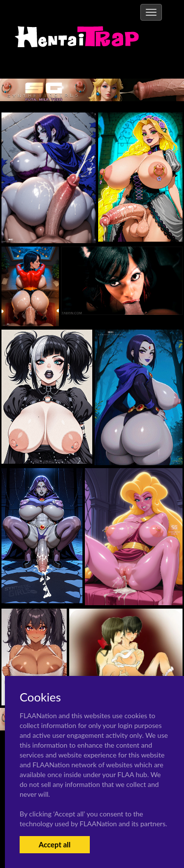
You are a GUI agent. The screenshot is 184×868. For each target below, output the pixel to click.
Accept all (55, 844)
